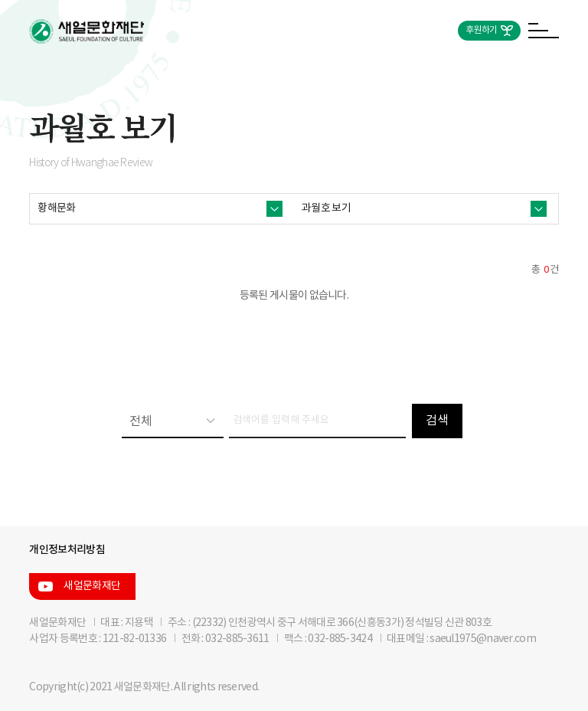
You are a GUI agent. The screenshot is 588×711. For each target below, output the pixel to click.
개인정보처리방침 (67, 550)
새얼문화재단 (92, 586)
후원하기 (481, 30)
